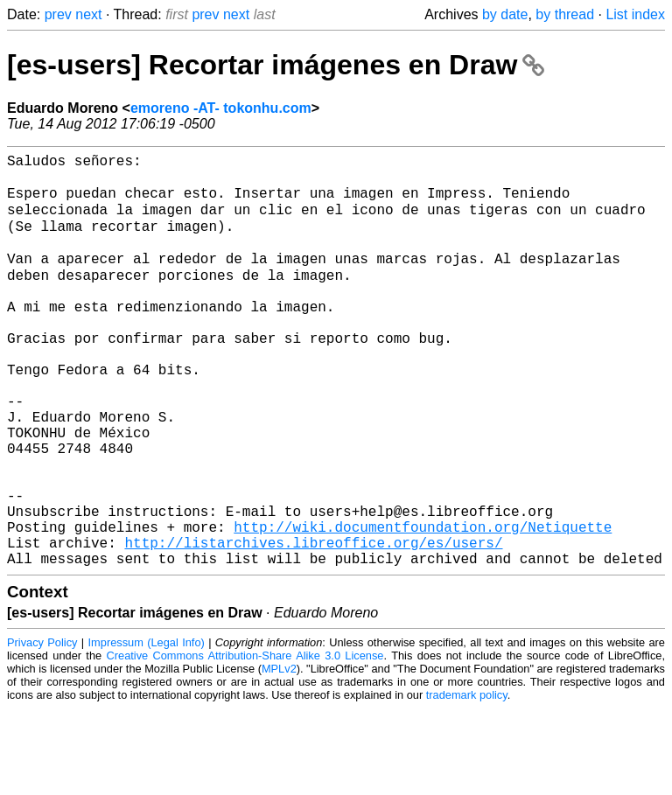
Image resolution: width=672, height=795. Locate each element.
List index (635, 14)
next (88, 14)
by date (505, 14)
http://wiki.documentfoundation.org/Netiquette (423, 606)
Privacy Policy (42, 729)
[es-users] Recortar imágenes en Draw (276, 65)
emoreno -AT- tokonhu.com (221, 108)
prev (58, 14)
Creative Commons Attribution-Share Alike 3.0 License (245, 742)
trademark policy (467, 781)
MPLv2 (279, 755)
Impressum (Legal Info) (147, 729)
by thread (565, 14)
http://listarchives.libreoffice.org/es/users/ (313, 625)
